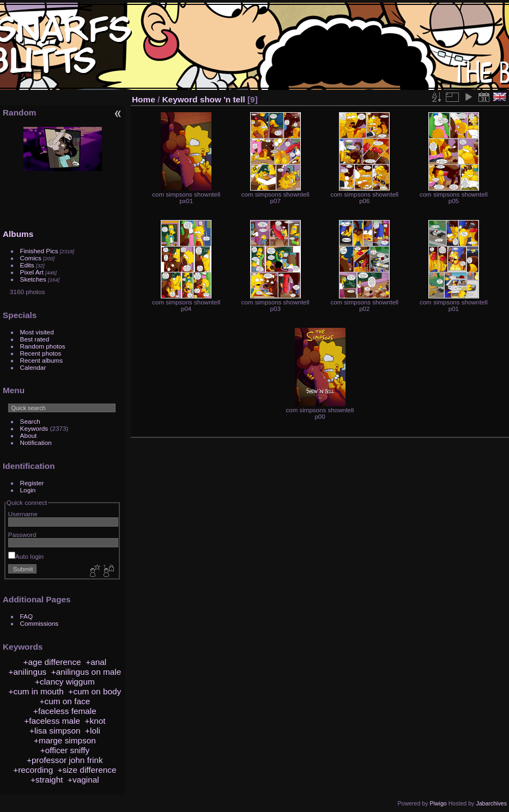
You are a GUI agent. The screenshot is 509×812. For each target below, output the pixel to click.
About (29, 435)
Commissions (40, 623)
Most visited (37, 332)
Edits (27, 265)
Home (144, 99)
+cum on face (65, 701)
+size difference (87, 770)
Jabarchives (491, 803)
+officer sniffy (65, 750)
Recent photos (41, 353)
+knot (95, 721)
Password (22, 535)
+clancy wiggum (65, 682)
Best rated (35, 339)
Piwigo (438, 803)
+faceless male (52, 721)
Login (28, 490)
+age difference (52, 662)
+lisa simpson (55, 731)
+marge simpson (65, 740)
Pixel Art (32, 272)
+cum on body (95, 691)
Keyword (180, 99)
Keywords (34, 428)
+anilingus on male (86, 672)
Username (23, 514)
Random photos (43, 346)
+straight (47, 780)
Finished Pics (39, 251)
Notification (36, 442)
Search (30, 421)
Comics (31, 258)
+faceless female (65, 711)
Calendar (33, 367)
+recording (33, 770)
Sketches (33, 279)
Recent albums (41, 360)
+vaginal (83, 780)
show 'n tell (223, 99)
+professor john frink (65, 760)
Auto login (26, 556)
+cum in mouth (36, 691)
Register (32, 483)
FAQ (27, 616)
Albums (18, 234)
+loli (93, 731)
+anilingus (28, 672)
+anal (96, 662)
